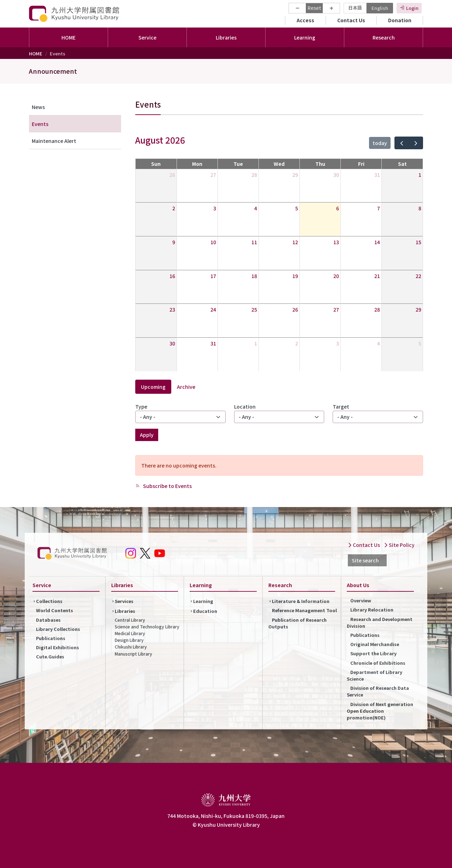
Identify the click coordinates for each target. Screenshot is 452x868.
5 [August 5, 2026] (297, 208)
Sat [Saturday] (402, 164)
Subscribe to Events (167, 486)
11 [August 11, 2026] (254, 242)
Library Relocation (372, 610)
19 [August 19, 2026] (295, 276)
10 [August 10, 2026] (213, 242)
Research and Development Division (380, 622)
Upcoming (153, 387)
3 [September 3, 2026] (338, 343)
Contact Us (351, 20)
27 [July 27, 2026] (213, 175)
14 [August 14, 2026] (377, 242)
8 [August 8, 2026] (420, 208)
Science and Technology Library (147, 626)
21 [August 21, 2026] (377, 276)
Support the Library (373, 653)
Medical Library (130, 633)
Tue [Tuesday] (238, 164)
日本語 (355, 8)
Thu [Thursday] (320, 164)
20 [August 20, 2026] (336, 276)
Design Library (129, 640)
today (380, 143)
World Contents (55, 610)
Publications (51, 638)
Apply (147, 435)
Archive (186, 387)
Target (341, 406)
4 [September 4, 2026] (379, 343)
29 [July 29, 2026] (295, 175)
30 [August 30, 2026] (172, 343)
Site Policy (399, 545)
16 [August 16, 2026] (172, 276)
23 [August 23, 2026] (172, 309)
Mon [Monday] (197, 164)
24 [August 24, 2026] (213, 309)
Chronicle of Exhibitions (378, 663)
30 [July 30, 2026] (336, 175)
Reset (314, 8)
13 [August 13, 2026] (336, 242)
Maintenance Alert (54, 141)
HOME (69, 37)
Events (40, 124)
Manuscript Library (133, 654)
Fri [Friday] (361, 164)
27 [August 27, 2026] (336, 309)
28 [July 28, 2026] (254, 175)
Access (305, 20)
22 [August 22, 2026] (418, 276)
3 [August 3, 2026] (215, 208)
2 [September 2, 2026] (297, 343)
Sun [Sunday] (156, 164)
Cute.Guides (50, 656)
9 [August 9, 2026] (174, 242)
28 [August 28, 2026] (377, 309)
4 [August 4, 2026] (256, 208)
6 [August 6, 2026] (338, 208)
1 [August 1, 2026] (420, 175)
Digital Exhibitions (58, 647)
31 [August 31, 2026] (213, 343)
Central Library (130, 620)
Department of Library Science (374, 675)
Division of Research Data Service (378, 691)
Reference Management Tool (304, 610)
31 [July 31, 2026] (377, 175)
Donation (400, 20)
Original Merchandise (375, 644)
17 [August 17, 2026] (213, 276)
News (38, 107)
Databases (48, 620)
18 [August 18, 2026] (254, 276)
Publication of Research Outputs (298, 623)
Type (141, 406)
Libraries (125, 611)
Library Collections (58, 629)
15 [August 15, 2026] (418, 242)
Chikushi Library (131, 647)
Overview (361, 600)
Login (412, 8)
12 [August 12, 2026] (295, 242)
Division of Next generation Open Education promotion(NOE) (380, 711)
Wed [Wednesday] (279, 164)
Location (245, 406)
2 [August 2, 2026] (174, 208)
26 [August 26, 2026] (295, 309)
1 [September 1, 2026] (256, 343)
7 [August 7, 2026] (379, 208)
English (380, 8)
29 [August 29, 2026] (418, 309)
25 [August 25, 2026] (254, 309)
